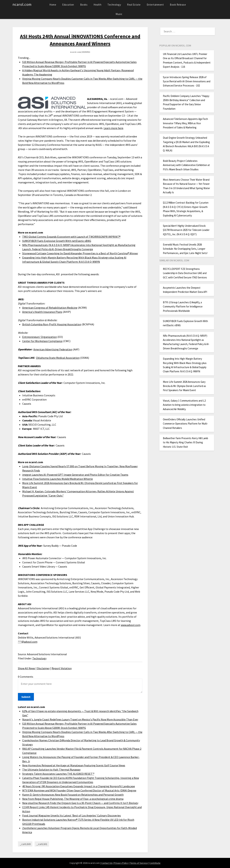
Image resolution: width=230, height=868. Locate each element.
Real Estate (134, 5)
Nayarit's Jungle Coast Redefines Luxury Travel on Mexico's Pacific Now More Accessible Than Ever (80, 719)
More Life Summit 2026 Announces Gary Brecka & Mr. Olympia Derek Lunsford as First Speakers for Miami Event (184, 386)
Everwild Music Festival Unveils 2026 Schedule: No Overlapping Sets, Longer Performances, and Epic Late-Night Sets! (185, 249)
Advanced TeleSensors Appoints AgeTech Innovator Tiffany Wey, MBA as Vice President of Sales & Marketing (185, 123)
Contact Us (107, 863)
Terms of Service (139, 863)
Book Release (178, 5)
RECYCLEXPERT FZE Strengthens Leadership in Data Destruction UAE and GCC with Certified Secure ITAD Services (185, 273)
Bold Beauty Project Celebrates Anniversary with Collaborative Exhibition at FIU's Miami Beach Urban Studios (186, 165)
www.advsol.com (131, 625)
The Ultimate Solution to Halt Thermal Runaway (51, 770)
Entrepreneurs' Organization (40, 337)
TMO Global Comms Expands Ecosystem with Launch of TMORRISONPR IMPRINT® (71, 237)
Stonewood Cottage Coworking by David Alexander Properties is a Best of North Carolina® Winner (80, 253)
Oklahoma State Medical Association (58, 358)
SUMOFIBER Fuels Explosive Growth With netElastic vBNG (57, 241)
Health (97, 5)
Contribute (155, 863)
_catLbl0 (25, 844)
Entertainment (155, 5)
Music (119, 14)
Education (68, 5)
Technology (114, 5)
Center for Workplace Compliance (42, 341)
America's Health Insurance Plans (42, 312)
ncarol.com (22, 4)
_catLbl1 (42, 844)
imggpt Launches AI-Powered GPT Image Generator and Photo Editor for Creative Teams (75, 475)
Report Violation (62, 668)
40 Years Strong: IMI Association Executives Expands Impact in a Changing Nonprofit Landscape (79, 786)
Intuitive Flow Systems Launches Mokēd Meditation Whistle (58, 479)
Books (84, 5)
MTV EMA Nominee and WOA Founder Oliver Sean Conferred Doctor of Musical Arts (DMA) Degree (79, 790)
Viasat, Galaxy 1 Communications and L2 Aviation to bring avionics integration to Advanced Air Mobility (184, 405)
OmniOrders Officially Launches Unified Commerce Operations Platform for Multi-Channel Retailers (185, 424)
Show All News (27, 668)
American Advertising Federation (53, 349)
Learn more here (113, 128)
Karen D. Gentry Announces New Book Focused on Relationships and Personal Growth (73, 795)
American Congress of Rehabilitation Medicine (50, 308)
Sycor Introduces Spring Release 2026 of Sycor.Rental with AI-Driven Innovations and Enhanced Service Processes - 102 (187, 81)
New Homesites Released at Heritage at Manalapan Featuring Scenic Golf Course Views (74, 765)
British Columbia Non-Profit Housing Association (52, 324)
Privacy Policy (121, 863)
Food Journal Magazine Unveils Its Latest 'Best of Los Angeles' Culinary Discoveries (72, 815)
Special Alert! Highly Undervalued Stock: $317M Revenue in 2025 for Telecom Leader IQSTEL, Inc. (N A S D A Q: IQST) (186, 230)
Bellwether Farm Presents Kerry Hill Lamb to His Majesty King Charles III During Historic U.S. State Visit (185, 442)
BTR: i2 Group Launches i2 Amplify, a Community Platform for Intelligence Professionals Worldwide (183, 307)
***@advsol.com (28, 642)
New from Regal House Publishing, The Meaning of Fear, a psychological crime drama (73, 799)
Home (53, 5)
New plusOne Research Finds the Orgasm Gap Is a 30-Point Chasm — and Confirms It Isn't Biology (80, 803)
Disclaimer (43, 668)
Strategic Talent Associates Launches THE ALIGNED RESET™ (58, 774)
